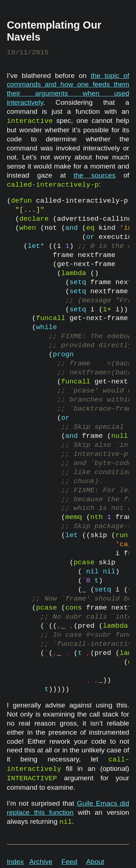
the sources (94, 175)
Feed (69, 862)
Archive (41, 862)
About (95, 862)
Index (15, 862)
